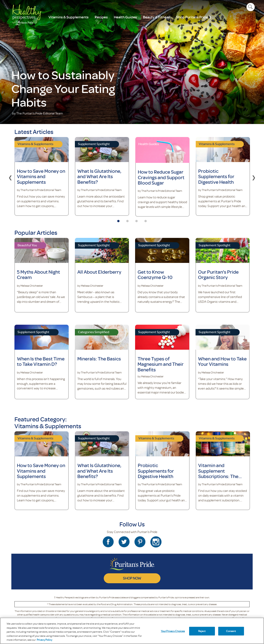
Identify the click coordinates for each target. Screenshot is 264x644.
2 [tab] (127, 220)
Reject (202, 631)
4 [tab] (146, 220)
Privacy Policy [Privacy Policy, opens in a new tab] (44, 640)
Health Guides (125, 17)
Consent (231, 631)
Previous (10, 177)
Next (254, 177)
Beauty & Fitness (156, 17)
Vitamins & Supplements (68, 17)
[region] (132, 631)
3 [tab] (137, 220)
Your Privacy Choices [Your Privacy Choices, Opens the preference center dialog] (173, 631)
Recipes (101, 17)
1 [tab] (118, 220)
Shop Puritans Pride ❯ (194, 17)
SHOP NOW (132, 578)
